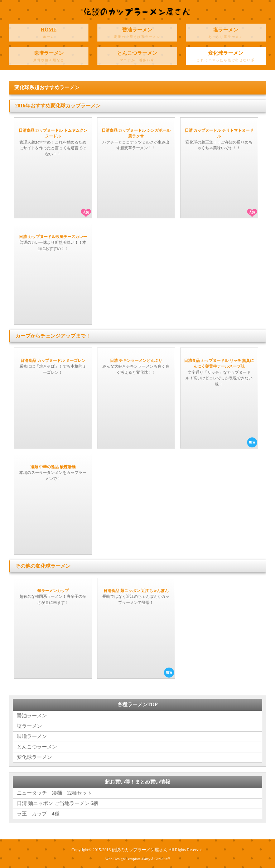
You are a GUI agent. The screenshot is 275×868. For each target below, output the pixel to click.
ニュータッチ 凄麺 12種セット (54, 793)
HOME (49, 34)
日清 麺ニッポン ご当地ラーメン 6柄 (58, 803)
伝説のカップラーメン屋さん (140, 850)
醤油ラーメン (137, 34)
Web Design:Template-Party (128, 859)
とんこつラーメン (137, 58)
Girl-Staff (162, 859)
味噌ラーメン (49, 58)
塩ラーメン (226, 34)
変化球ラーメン (226, 58)
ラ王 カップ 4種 (38, 814)
